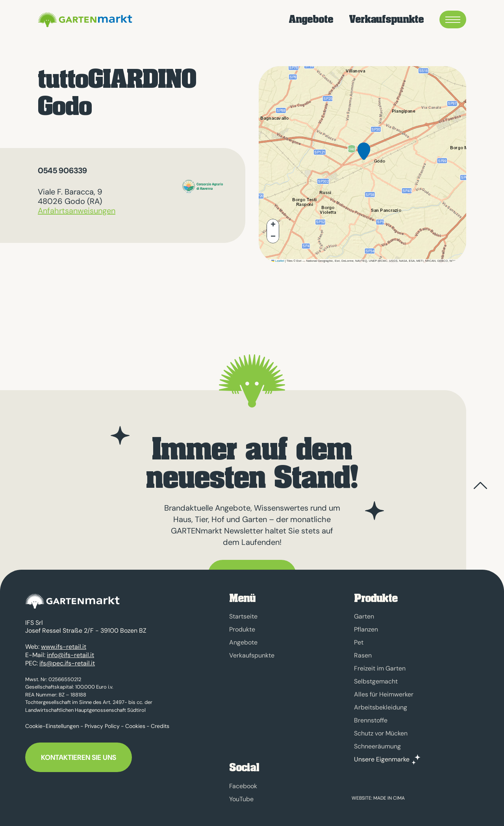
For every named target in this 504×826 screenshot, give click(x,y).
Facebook (243, 786)
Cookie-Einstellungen (52, 722)
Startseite (243, 616)
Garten (364, 616)
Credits (160, 722)
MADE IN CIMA (389, 798)
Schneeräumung (377, 746)
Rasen (363, 655)
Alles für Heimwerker (384, 694)
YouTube (241, 799)
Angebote (311, 19)
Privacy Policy (102, 722)
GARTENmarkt (84, 20)
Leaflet (278, 261)
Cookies (135, 722)
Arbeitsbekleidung (381, 707)
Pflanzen (366, 629)
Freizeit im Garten (380, 668)
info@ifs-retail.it (70, 651)
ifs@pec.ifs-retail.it (67, 659)
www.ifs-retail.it (64, 643)
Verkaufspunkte (386, 19)
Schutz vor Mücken (381, 733)
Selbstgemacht (376, 681)
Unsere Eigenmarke (382, 759)
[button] (364, 157)
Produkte (242, 629)
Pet (359, 642)
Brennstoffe (371, 720)
